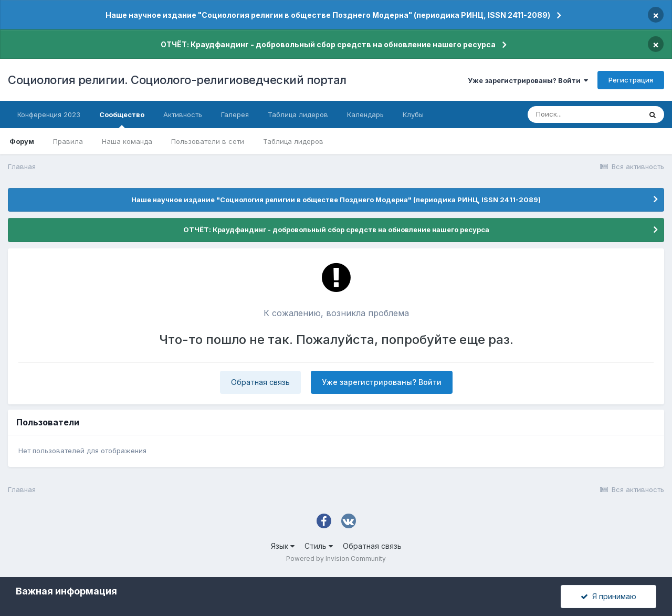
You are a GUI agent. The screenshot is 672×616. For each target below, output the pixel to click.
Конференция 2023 (49, 114)
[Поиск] (584, 114)
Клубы (413, 114)
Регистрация (631, 80)
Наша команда (127, 141)
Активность (183, 114)
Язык (283, 546)
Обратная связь (260, 382)
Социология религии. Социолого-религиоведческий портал (177, 80)
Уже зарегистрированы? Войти (528, 80)
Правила (68, 141)
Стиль (319, 546)
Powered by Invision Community (336, 558)
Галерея (235, 114)
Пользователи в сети (208, 141)
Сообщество (122, 119)
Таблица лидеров (293, 141)
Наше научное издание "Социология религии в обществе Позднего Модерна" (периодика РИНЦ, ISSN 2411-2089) (328, 15)
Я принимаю (608, 596)
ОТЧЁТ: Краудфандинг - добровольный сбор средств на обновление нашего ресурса (328, 44)
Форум (22, 141)
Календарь (365, 114)
